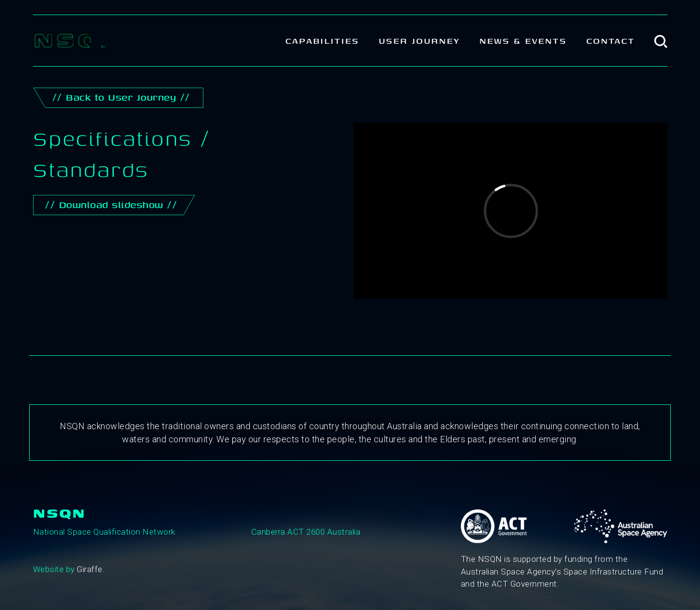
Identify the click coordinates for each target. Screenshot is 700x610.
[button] (661, 41)
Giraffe (90, 569)
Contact (611, 41)
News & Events (523, 41)
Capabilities (322, 41)
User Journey (419, 41)
